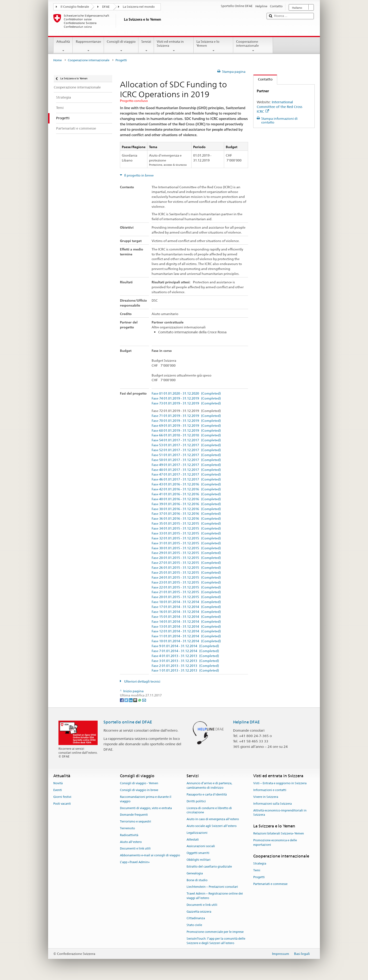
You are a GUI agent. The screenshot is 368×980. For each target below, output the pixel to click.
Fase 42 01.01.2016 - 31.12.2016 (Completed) (186, 489)
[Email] (144, 700)
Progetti (259, 877)
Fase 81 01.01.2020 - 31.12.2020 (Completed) (186, 394)
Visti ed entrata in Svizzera (174, 46)
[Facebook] (122, 700)
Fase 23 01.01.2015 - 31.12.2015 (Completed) (186, 582)
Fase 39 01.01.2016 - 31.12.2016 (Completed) (186, 504)
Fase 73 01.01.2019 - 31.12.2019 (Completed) (186, 403)
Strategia (260, 863)
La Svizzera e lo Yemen (213, 46)
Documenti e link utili (135, 849)
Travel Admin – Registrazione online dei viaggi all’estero (215, 896)
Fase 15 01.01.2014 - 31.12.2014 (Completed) (186, 617)
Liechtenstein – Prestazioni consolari (212, 887)
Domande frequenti (134, 815)
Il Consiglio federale (75, 7)
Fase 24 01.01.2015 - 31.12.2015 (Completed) (186, 578)
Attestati (193, 840)
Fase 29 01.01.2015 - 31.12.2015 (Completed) (186, 553)
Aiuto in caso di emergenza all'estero (213, 819)
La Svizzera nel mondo (139, 7)
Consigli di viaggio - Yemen (139, 783)
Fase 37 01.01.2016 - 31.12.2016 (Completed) (186, 514)
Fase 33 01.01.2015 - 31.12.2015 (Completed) (186, 533)
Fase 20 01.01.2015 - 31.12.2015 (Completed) (186, 597)
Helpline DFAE (246, 722)
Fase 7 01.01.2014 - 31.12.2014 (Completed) (185, 651)
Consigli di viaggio (121, 46)
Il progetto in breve (139, 175)
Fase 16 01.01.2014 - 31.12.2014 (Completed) (186, 612)
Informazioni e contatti (270, 790)
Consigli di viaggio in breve (139, 790)
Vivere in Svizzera (266, 797)
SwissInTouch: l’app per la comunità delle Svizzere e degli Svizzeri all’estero (216, 941)
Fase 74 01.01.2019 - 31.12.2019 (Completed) (186, 398)
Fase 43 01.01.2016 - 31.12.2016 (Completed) (186, 484)
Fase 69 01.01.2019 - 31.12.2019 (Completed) (186, 426)
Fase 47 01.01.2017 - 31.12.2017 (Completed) (186, 475)
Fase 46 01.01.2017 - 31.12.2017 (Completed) (186, 479)
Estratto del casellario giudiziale (209, 867)
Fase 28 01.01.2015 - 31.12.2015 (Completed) (186, 558)
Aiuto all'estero (131, 842)
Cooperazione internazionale (253, 46)
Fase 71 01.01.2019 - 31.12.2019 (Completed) (186, 416)
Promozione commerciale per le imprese (215, 932)
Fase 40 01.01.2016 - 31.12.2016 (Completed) (186, 499)
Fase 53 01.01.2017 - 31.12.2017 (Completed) (186, 445)
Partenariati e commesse (270, 884)
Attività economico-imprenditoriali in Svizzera (280, 813)
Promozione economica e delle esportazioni (275, 843)
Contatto (263, 79)
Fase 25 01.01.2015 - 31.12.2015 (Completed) (186, 573)
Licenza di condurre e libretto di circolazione (209, 810)
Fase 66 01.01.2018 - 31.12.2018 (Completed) (186, 435)
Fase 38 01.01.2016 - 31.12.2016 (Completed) (186, 509)
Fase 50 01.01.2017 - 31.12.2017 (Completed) (186, 460)
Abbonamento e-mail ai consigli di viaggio (150, 855)
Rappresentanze (88, 46)
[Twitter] (127, 700)
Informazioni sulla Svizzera (272, 804)
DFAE (106, 7)
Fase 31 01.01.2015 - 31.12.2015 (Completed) (186, 543)
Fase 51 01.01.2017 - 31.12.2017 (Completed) (186, 455)
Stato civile (194, 925)
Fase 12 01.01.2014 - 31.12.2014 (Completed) (186, 631)
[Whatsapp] (140, 700)
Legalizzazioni (197, 833)
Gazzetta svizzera (199, 912)
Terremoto (127, 828)
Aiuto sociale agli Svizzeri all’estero (212, 826)
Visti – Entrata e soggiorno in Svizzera (280, 783)
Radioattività (129, 835)
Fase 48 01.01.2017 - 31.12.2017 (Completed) (186, 470)
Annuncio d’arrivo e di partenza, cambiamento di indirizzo (209, 786)
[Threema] (136, 700)
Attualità (63, 46)
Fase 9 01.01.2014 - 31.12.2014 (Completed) (185, 646)
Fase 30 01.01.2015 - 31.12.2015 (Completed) (186, 548)
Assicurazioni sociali (201, 846)
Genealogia (195, 873)
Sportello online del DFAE (128, 722)
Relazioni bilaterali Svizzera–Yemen (279, 834)
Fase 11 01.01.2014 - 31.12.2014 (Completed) (186, 636)
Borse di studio (197, 880)
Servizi (146, 46)
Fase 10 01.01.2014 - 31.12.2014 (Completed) (186, 641)
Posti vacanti (62, 804)
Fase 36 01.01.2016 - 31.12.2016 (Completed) (186, 519)
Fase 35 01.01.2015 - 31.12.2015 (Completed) (186, 524)
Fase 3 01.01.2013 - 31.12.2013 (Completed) (185, 661)
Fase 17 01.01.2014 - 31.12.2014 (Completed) (186, 607)
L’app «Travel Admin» (135, 862)
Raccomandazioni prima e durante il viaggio (146, 799)
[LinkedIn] (131, 700)
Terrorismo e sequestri (136, 821)
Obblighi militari (199, 860)
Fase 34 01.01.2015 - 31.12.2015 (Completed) (186, 528)
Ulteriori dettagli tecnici (142, 681)
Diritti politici (196, 801)
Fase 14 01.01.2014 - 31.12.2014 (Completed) (186, 622)
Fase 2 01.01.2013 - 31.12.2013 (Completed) (185, 666)
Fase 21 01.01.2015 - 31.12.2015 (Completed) (186, 592)
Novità (58, 783)
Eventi (58, 790)
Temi (257, 870)
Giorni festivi (62, 797)
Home (57, 60)
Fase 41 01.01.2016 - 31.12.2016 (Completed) (186, 494)
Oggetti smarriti (198, 853)
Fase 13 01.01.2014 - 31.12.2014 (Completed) (186, 627)
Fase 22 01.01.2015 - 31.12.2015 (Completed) (186, 587)
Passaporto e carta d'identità (207, 794)
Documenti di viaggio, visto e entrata (146, 808)
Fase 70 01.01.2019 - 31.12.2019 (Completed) (186, 421)
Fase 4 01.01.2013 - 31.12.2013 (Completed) (185, 656)
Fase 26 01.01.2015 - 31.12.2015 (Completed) (186, 568)
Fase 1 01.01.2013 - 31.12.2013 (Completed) (185, 671)
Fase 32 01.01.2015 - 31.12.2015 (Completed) (186, 538)
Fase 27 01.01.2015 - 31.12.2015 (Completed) (186, 563)
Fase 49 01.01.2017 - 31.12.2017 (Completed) (186, 465)
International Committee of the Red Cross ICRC (280, 107)
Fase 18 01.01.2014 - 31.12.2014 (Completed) (186, 602)
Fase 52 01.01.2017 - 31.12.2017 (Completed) (186, 450)
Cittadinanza (196, 918)
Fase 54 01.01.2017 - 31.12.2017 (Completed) (186, 440)
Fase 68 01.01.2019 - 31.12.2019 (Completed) (186, 431)
